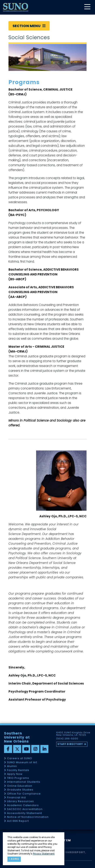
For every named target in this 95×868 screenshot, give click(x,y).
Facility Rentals (18, 770)
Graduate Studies (20, 790)
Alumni (12, 766)
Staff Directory (70, 744)
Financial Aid (16, 798)
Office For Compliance (24, 794)
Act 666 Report (18, 821)
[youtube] (26, 749)
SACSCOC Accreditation (25, 809)
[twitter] (17, 749)
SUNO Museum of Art (22, 763)
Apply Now (15, 774)
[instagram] (35, 749)
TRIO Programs (18, 778)
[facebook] (8, 749)
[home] (16, 7)
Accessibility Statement (25, 813)
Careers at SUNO (20, 758)
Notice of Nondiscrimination (28, 817)
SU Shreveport (73, 852)
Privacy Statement (44, 854)
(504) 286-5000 (67, 739)
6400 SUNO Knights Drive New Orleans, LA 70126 (73, 734)
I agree (14, 859)
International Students (24, 782)
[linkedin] (44, 749)
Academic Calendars (23, 805)
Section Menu (29, 26)
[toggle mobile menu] (87, 7)
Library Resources (20, 801)
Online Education (20, 786)
